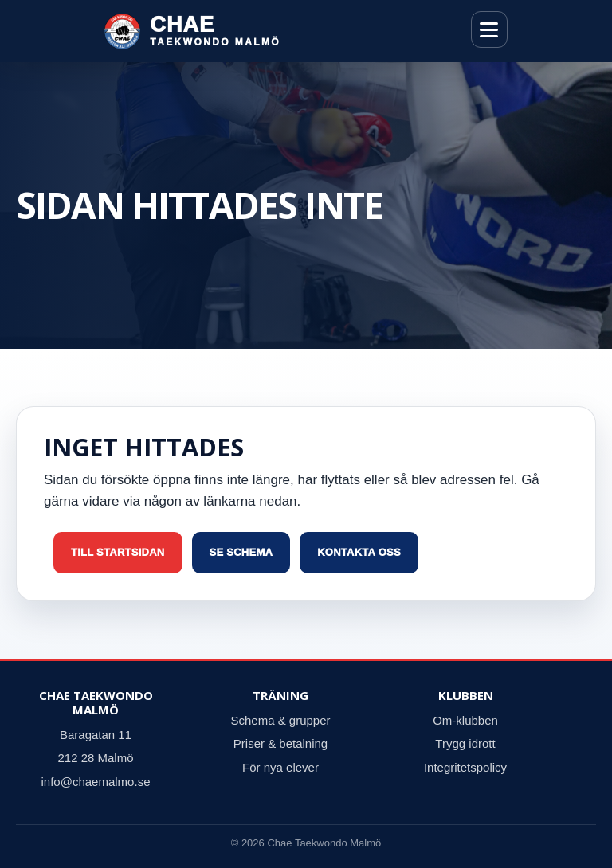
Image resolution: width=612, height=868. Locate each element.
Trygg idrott (465, 743)
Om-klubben (465, 720)
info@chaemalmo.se (96, 782)
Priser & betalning (280, 743)
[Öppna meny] (489, 29)
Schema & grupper (280, 720)
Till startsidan (118, 552)
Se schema (241, 552)
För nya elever (280, 767)
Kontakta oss (359, 552)
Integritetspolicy (465, 767)
